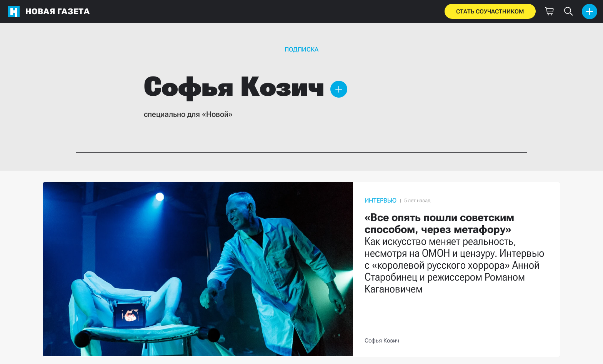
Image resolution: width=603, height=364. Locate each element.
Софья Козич (382, 341)
